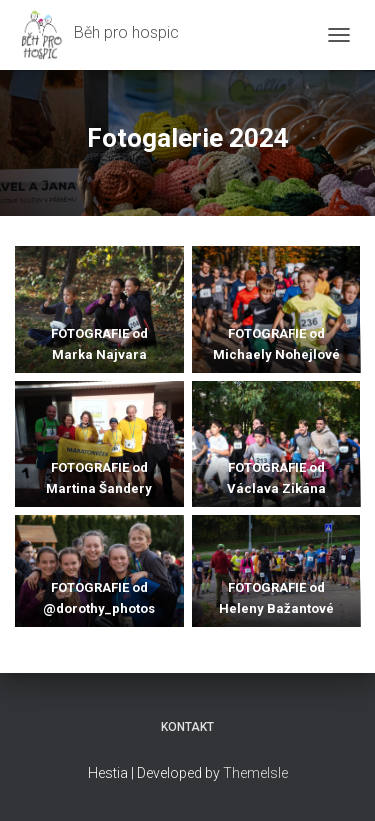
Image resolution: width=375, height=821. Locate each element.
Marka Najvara (99, 354)
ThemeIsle (255, 773)
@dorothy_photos (99, 608)
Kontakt (187, 727)
